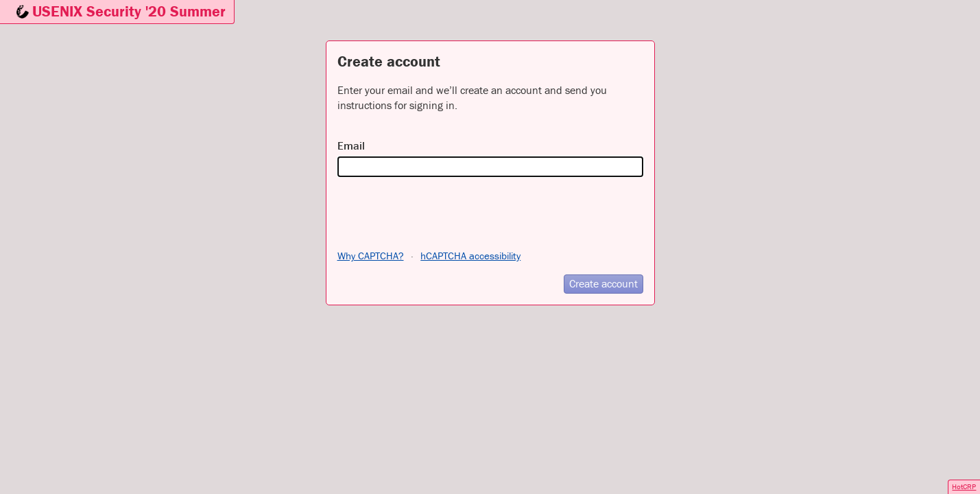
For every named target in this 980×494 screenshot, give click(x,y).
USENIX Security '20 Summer (129, 11)
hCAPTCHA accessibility (470, 256)
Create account (603, 283)
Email (351, 145)
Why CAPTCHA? (371, 256)
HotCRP (964, 486)
